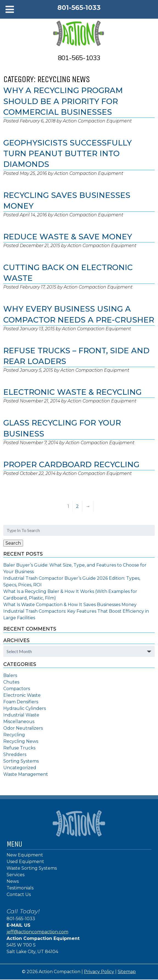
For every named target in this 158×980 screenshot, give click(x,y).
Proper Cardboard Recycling (71, 464)
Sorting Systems (21, 761)
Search (13, 543)
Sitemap (127, 972)
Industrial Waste (21, 715)
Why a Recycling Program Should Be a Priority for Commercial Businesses (63, 101)
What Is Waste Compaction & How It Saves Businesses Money (70, 605)
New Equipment (25, 855)
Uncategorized (20, 768)
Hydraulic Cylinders (25, 708)
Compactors (17, 689)
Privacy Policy (99, 972)
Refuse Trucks (19, 748)
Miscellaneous (19, 722)
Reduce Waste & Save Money (68, 237)
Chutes (11, 682)
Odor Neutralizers (23, 728)
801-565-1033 (79, 8)
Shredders (15, 754)
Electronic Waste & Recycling (72, 392)
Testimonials (20, 888)
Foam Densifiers (21, 702)
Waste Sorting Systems (32, 868)
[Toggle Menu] (10, 9)
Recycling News (21, 741)
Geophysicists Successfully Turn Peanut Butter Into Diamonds (67, 153)
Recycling (14, 735)
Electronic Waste (22, 695)
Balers (10, 675)
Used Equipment (25, 862)
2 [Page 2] (77, 506)
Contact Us (19, 894)
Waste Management (26, 774)
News (13, 881)
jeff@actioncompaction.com (37, 932)
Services (15, 875)
